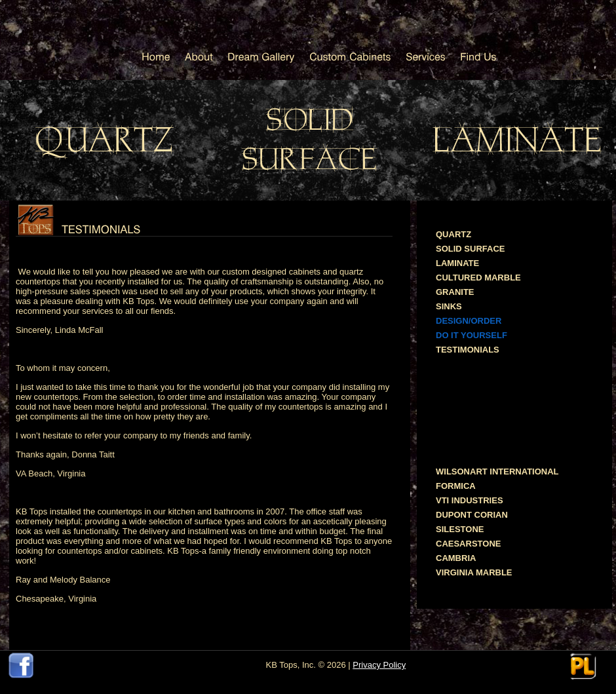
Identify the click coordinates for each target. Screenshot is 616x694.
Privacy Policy (379, 665)
